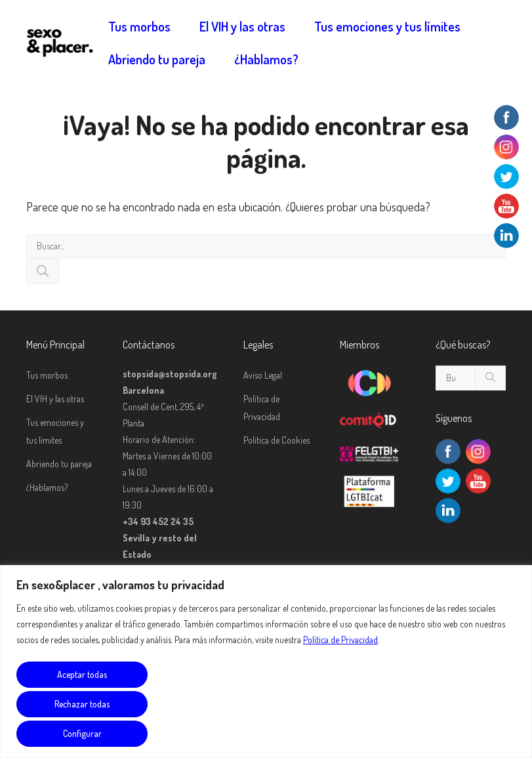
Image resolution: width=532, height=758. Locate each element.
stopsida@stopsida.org (170, 374)
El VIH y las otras (242, 26)
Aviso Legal (263, 375)
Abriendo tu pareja (157, 59)
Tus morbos (139, 26)
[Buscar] (43, 271)
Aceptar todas (82, 674)
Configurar (82, 733)
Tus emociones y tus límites (387, 26)
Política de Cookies (276, 440)
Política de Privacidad (340, 640)
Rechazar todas (82, 704)
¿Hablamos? (266, 59)
